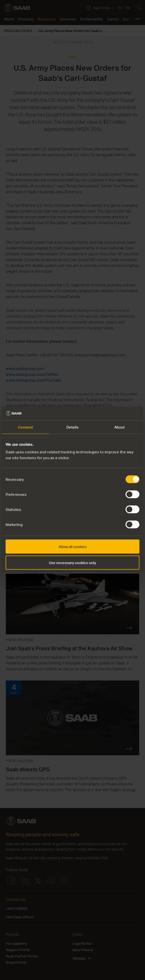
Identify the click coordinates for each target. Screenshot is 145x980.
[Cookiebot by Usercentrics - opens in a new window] (118, 413)
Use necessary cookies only (72, 562)
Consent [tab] (25, 427)
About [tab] (120, 427)
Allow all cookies (73, 547)
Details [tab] (72, 427)
